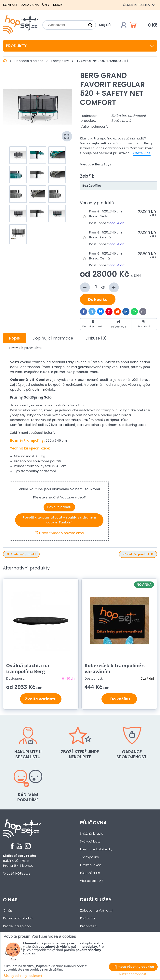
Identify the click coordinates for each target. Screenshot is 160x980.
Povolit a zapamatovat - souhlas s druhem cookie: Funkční (59, 520)
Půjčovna (93, 823)
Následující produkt (138, 554)
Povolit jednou (59, 507)
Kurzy (58, 5)
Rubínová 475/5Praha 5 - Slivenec (20, 861)
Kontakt (10, 5)
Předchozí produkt (21, 554)
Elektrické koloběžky (96, 849)
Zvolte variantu (41, 699)
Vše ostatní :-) (91, 881)
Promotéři (88, 926)
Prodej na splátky (17, 926)
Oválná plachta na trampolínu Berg (28, 668)
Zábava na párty (35, 5)
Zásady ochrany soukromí (23, 976)
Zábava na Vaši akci (96, 910)
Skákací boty (90, 841)
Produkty (80, 46)
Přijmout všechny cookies (133, 967)
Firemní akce (91, 865)
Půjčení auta (90, 873)
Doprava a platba (18, 918)
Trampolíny (89, 857)
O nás (10, 900)
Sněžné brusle (92, 834)
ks (99, 287)
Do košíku (98, 299)
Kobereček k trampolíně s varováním (115, 668)
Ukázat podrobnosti (132, 974)
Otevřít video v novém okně (59, 533)
